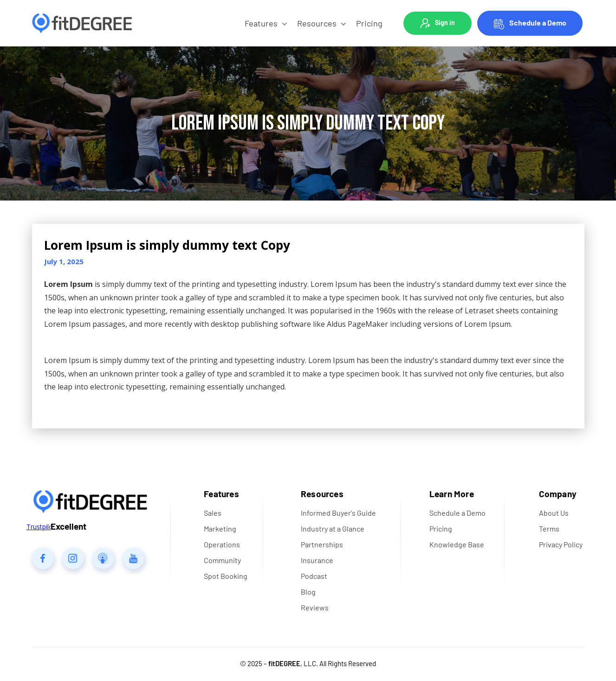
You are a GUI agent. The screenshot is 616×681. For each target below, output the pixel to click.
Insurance (317, 560)
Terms (549, 529)
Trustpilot (41, 527)
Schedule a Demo (538, 23)
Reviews (315, 607)
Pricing (369, 23)
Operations (222, 544)
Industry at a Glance (333, 529)
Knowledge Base (457, 544)
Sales (213, 513)
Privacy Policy (561, 544)
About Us (554, 513)
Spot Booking (226, 576)
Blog (308, 592)
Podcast (314, 576)
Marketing (220, 529)
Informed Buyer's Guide (338, 513)
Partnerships (322, 544)
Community (222, 560)
